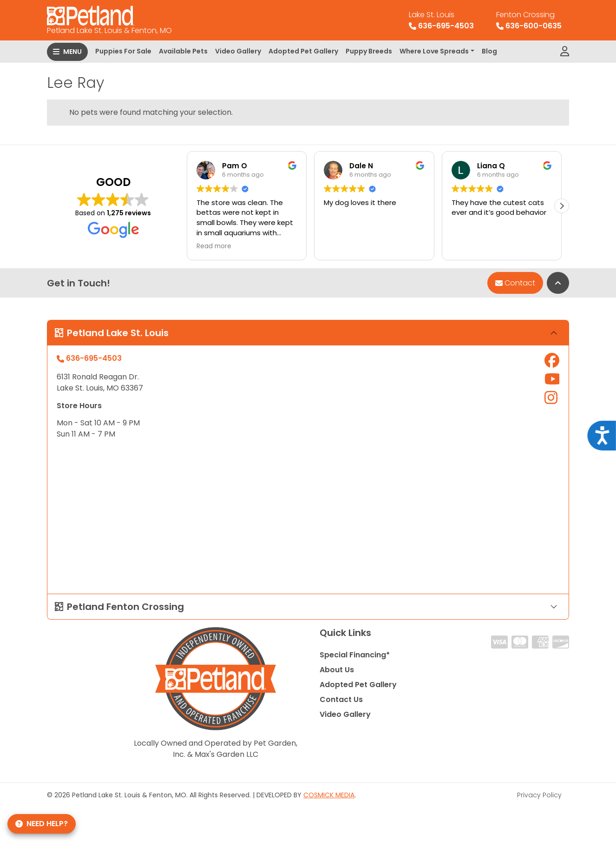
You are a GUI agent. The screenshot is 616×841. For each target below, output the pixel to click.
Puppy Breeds (369, 51)
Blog (489, 51)
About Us (337, 670)
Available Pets (183, 51)
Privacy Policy (539, 795)
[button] (562, 206)
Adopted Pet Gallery (303, 51)
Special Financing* (355, 655)
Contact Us (341, 699)
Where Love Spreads (434, 51)
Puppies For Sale (123, 51)
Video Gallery (238, 51)
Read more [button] (214, 246)
